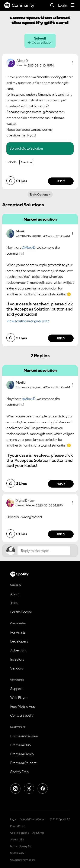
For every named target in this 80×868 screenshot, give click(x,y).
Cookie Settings (20, 833)
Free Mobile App (23, 706)
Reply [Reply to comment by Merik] (61, 338)
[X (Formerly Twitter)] (29, 789)
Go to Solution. (32, 148)
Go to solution (42, 42)
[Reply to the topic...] (44, 551)
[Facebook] (43, 789)
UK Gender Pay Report (22, 860)
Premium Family (22, 754)
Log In (62, 5)
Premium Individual (24, 736)
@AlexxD (29, 247)
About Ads (38, 833)
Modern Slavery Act (21, 846)
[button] (73, 63)
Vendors (17, 668)
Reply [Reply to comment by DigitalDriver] (61, 534)
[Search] (52, 5)
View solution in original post (28, 321)
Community (19, 5)
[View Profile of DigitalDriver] (25, 501)
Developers (19, 641)
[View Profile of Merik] (20, 231)
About (15, 594)
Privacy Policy (17, 826)
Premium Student (23, 763)
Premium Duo (20, 745)
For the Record (21, 612)
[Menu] (73, 5)
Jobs (14, 603)
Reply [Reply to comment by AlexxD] (61, 181)
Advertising (19, 650)
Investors (17, 659)
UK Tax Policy (17, 853)
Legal (13, 819)
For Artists (18, 632)
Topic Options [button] (39, 194)
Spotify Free (19, 772)
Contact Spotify (22, 715)
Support (16, 689)
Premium (26, 162)
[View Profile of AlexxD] (22, 61)
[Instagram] (15, 789)
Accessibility (17, 840)
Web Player (19, 698)
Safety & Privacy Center (32, 819)
